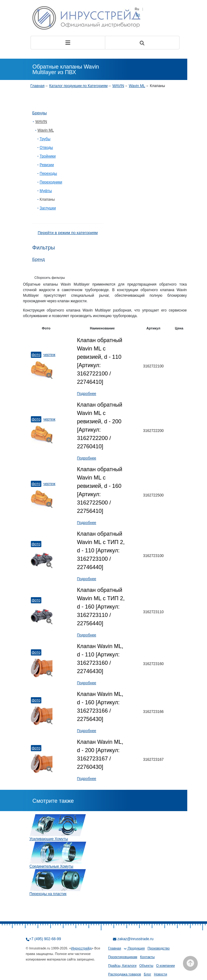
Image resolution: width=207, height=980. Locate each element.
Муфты (46, 191)
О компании (166, 965)
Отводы (46, 148)
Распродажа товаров (125, 974)
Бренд (39, 259)
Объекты (146, 965)
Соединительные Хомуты (52, 866)
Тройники (48, 156)
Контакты (147, 957)
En (138, 15)
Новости (161, 974)
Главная (38, 86)
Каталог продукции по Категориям (79, 86)
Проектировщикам (123, 957)
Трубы (45, 139)
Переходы (48, 174)
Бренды (40, 113)
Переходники (51, 182)
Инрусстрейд (81, 948)
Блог (147, 974)
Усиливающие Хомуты (49, 839)
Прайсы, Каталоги (122, 965)
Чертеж (49, 355)
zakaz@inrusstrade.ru (136, 939)
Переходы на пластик (48, 894)
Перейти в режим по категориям (68, 233)
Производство (159, 948)
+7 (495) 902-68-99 (45, 939)
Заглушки (48, 208)
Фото (36, 355)
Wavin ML (137, 86)
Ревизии (47, 165)
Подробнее (87, 394)
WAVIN (118, 86)
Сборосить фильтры (50, 278)
